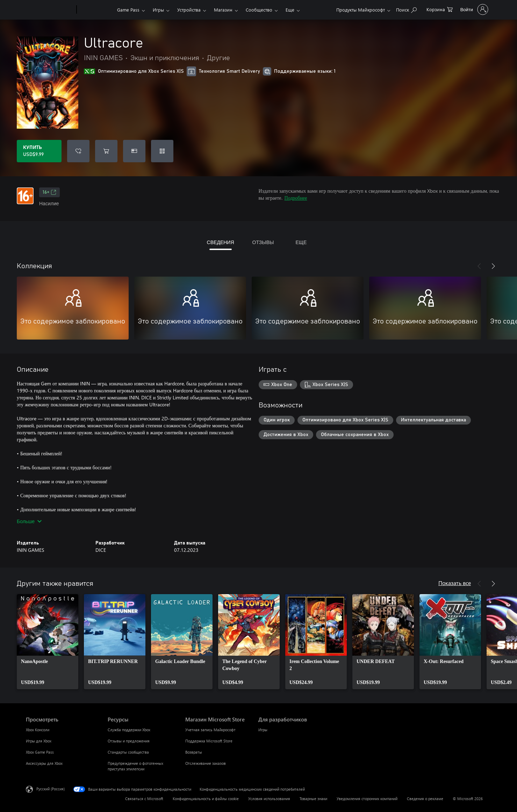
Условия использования (269, 799)
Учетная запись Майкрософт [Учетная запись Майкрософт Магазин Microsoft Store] (210, 730)
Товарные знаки (313, 799)
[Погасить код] (162, 151)
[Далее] (493, 266)
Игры (158, 10)
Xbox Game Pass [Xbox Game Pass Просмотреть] (40, 752)
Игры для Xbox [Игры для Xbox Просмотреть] (39, 741)
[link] (48, 642)
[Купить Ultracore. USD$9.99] (39, 151)
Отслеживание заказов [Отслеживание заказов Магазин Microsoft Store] (206, 763)
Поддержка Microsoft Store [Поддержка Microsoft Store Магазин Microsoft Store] (209, 741)
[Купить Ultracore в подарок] (134, 151)
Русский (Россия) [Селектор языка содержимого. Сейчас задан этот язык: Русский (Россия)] (51, 789)
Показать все (455, 583)
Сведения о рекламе (425, 799)
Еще (290, 10)
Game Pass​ (128, 10)
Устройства (189, 10)
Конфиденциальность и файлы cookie (206, 799)
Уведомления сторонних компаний (367, 799)
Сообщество (259, 10)
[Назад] (479, 266)
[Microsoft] (50, 10)
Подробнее (296, 198)
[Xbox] (96, 10)
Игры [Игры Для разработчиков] (263, 730)
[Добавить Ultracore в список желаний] (78, 151)
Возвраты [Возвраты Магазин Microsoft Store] (194, 752)
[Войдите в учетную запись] (474, 9)
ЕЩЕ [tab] (301, 242)
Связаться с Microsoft (144, 799)
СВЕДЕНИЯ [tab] (221, 242)
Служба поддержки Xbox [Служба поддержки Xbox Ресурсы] (129, 730)
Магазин (223, 10)
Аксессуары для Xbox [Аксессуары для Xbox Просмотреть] (44, 763)
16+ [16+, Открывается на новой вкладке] (49, 192)
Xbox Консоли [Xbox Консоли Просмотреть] (38, 730)
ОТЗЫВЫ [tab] (263, 242)
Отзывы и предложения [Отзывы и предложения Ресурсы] (129, 741)
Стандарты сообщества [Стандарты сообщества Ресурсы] (128, 752)
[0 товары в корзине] (440, 9)
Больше (29, 521)
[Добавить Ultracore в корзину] (106, 151)
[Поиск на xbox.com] (406, 9)
